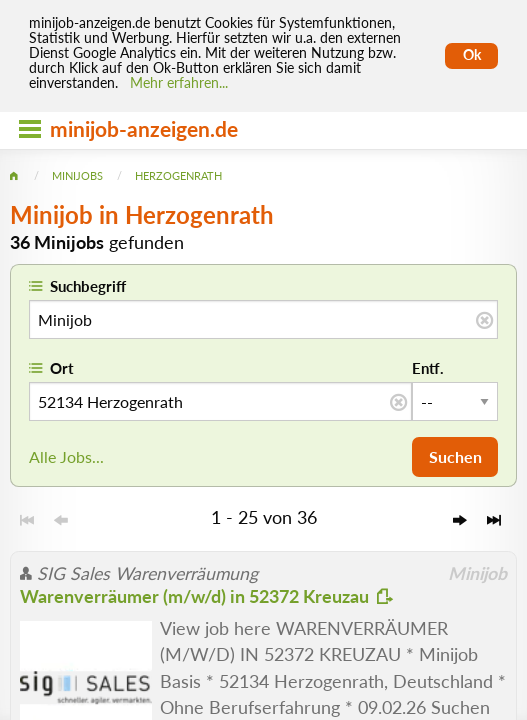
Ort (62, 368)
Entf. (428, 368)
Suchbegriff (88, 286)
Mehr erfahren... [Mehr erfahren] (179, 83)
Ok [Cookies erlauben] (472, 55)
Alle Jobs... (66, 456)
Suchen (455, 456)
